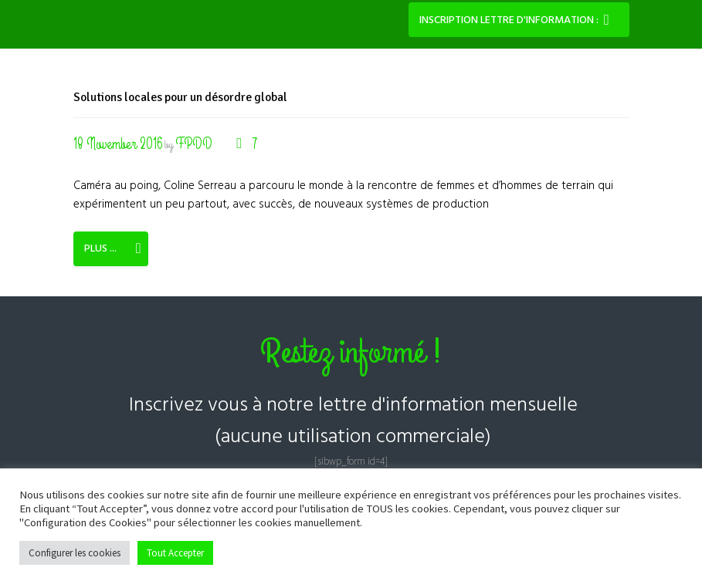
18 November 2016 (119, 144)
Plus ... (100, 249)
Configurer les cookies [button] (75, 553)
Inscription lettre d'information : (509, 20)
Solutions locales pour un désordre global (186, 97)
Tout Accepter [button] (175, 553)
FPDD (195, 144)
